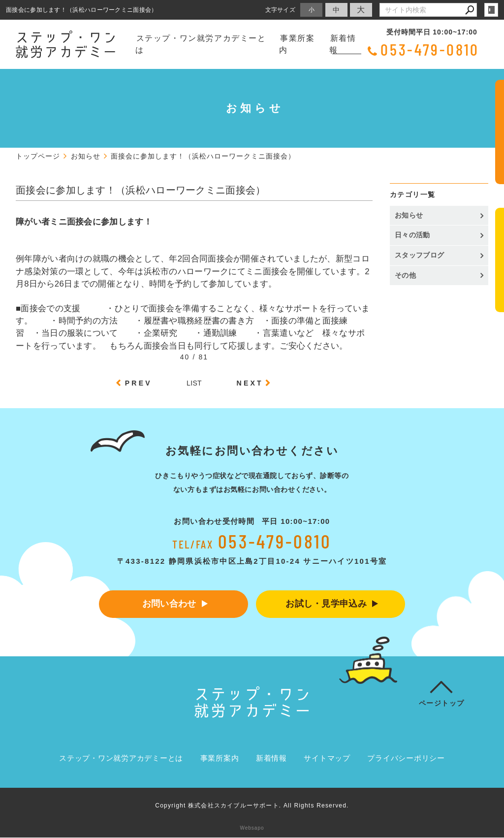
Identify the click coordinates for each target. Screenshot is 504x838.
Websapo (252, 828)
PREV (139, 383)
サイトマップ (327, 758)
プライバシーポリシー (406, 758)
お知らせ (409, 215)
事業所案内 (297, 44)
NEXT (250, 383)
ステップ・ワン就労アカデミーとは (201, 44)
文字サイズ (281, 10)
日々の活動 (412, 235)
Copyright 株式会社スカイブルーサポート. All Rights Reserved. (252, 806)
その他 (409, 275)
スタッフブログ (419, 255)
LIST (194, 383)
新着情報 (343, 44)
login (491, 10)
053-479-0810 (430, 49)
